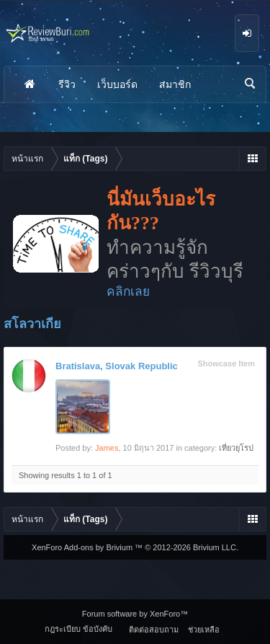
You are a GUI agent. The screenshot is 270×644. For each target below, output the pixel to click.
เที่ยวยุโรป (236, 448)
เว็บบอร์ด (117, 84)
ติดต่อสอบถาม (154, 630)
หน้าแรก (30, 84)
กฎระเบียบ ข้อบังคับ (78, 629)
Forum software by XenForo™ (135, 614)
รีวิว (67, 84)
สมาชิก (175, 84)
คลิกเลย (128, 291)
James (107, 448)
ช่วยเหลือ (204, 630)
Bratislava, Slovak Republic (117, 366)
